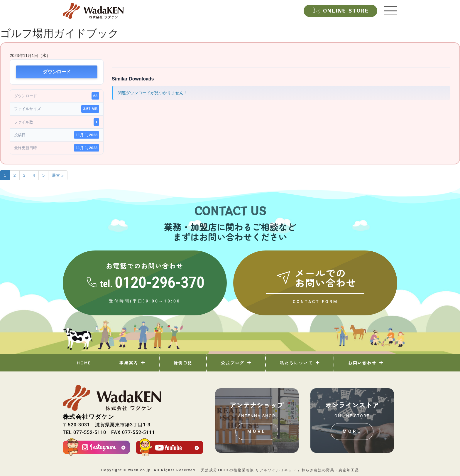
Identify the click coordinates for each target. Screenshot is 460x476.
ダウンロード (57, 72)
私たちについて (300, 363)
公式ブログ (236, 363)
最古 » (58, 175)
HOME (84, 363)
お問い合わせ (366, 363)
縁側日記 (183, 363)
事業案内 (132, 363)
